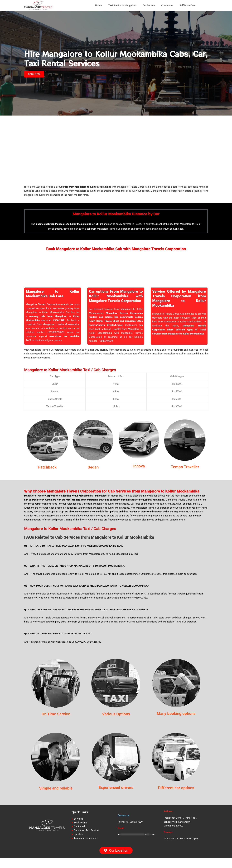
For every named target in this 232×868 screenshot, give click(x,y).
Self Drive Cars (187, 5)
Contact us (167, 5)
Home (99, 5)
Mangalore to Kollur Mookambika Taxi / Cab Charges (74, 374)
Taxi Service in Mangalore (122, 5)
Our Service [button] (149, 5)
